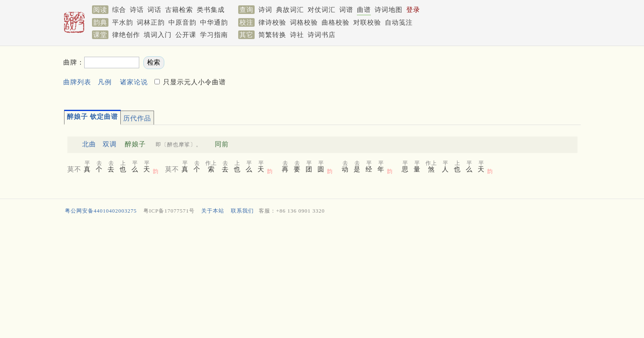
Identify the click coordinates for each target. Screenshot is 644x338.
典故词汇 (290, 10)
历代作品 (137, 118)
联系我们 (242, 211)
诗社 (297, 35)
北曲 (89, 144)
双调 (110, 144)
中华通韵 (214, 22)
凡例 (105, 82)
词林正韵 (151, 22)
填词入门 (158, 35)
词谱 (346, 10)
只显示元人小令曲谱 (193, 82)
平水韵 (123, 22)
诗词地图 (389, 10)
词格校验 (304, 22)
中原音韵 (182, 22)
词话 (154, 10)
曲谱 (364, 10)
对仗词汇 (322, 10)
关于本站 (213, 211)
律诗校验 (272, 22)
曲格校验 (336, 22)
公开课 (186, 35)
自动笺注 (399, 22)
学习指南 (214, 35)
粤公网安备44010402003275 (101, 211)
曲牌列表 (77, 82)
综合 (119, 10)
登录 (413, 10)
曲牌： (74, 62)
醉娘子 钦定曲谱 (92, 117)
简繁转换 (272, 35)
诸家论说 (134, 82)
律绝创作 (126, 35)
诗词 (265, 10)
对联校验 (367, 22)
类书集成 (211, 10)
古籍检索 (179, 10)
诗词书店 (322, 35)
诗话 (137, 10)
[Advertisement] (435, 74)
